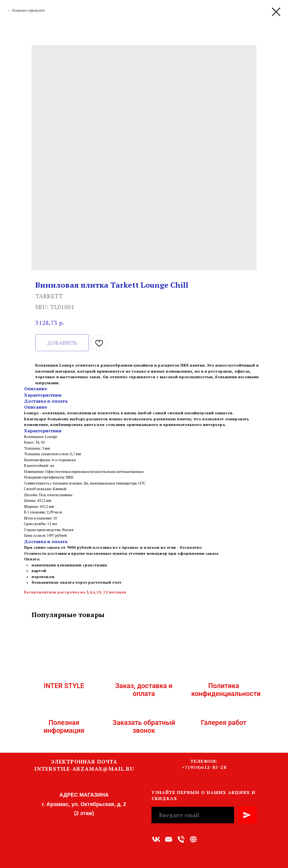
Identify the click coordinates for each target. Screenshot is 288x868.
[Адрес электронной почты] (169, 839)
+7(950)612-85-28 (204, 767)
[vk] (156, 839)
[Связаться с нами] (193, 839)
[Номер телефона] (181, 839)
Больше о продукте (28, 10)
